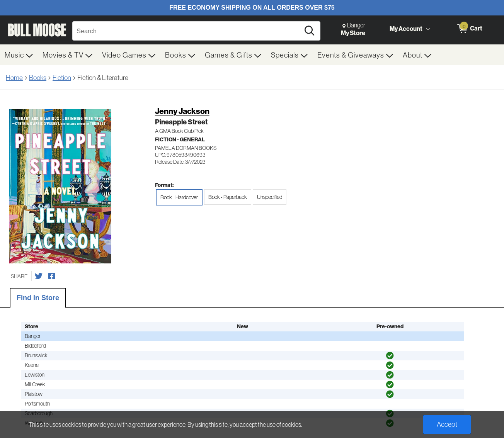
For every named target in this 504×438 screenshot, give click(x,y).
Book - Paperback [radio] (228, 197)
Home (14, 77)
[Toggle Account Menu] (428, 29)
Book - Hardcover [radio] (179, 197)
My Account (406, 29)
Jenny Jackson (182, 111)
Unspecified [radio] (270, 197)
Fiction (62, 77)
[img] (390, 356)
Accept (447, 424)
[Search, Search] (187, 31)
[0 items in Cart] (469, 29)
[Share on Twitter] (39, 276)
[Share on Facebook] (52, 276)
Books (38, 77)
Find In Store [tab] (38, 298)
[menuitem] (19, 55)
